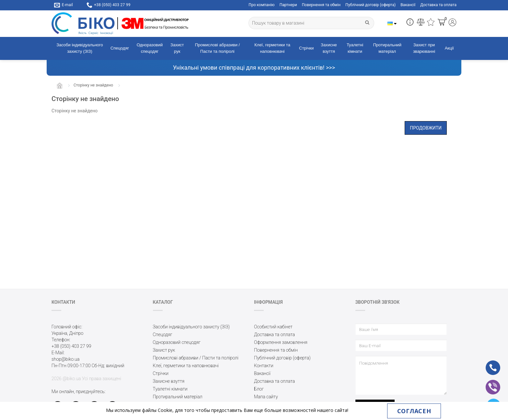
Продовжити (426, 128)
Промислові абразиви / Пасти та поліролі (217, 48)
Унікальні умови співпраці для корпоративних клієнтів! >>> (254, 68)
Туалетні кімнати (355, 48)
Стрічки (306, 48)
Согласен (414, 411)
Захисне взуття (329, 48)
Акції (449, 48)
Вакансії (408, 5)
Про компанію (261, 5)
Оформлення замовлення (281, 342)
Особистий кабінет (273, 327)
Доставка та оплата (438, 5)
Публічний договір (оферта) (370, 5)
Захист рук (177, 48)
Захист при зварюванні (424, 48)
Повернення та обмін (321, 5)
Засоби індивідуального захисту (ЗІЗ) (80, 48)
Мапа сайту (266, 397)
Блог (259, 389)
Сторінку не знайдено (93, 85)
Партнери (288, 5)
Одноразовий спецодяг (150, 48)
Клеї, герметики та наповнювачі (272, 48)
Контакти (264, 366)
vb (488, 383)
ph (488, 363)
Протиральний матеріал (387, 48)
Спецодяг (120, 48)
